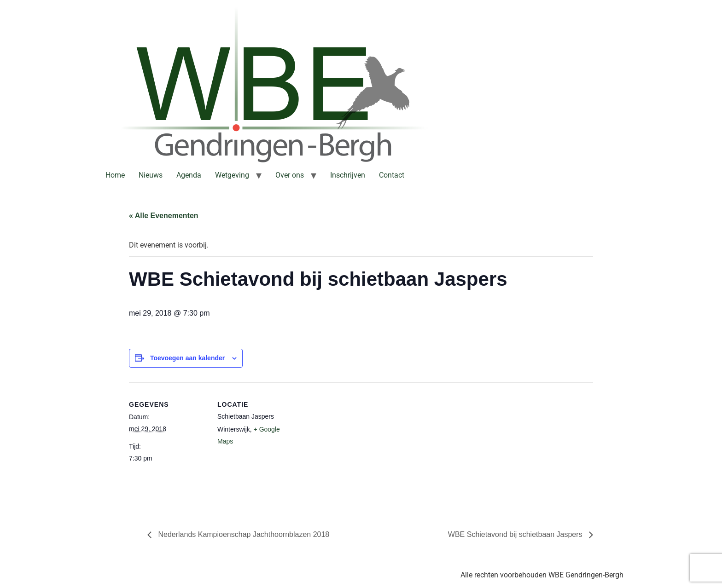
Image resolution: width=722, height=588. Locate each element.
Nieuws (151, 175)
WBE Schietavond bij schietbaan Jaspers (516, 534)
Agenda (189, 175)
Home (115, 175)
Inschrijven (348, 175)
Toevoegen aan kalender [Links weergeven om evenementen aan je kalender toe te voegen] (187, 358)
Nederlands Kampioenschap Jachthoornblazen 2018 (243, 534)
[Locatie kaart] (354, 446)
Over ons (290, 175)
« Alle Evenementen (164, 216)
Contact (392, 175)
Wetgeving (232, 175)
